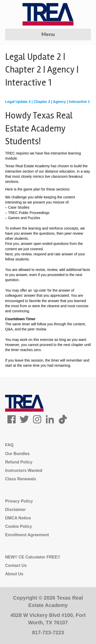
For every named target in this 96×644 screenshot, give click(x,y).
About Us (14, 574)
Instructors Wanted (24, 470)
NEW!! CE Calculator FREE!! (33, 557)
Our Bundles (17, 454)
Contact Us (16, 565)
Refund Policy (19, 462)
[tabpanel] (48, 234)
